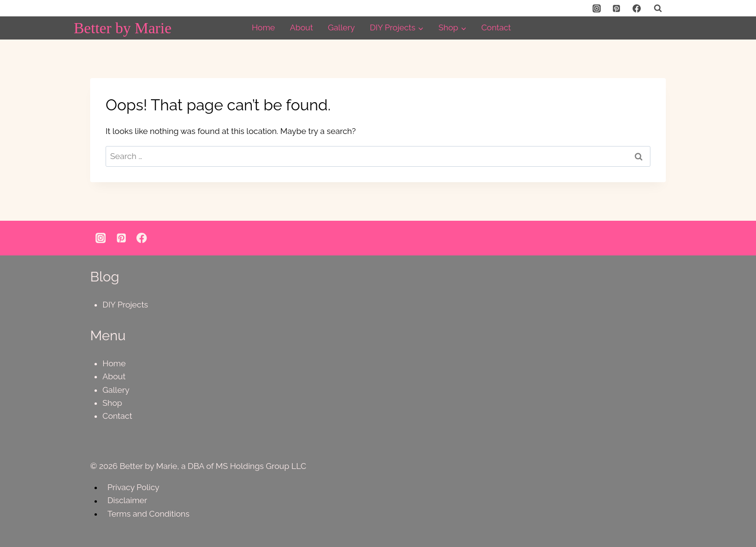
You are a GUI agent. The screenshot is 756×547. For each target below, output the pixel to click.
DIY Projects (126, 305)
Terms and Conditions (148, 514)
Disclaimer (128, 501)
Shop (113, 403)
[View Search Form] (658, 8)
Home (263, 27)
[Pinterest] (617, 8)
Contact (496, 27)
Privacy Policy (134, 487)
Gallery (341, 27)
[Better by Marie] (123, 28)
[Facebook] (636, 8)
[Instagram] (596, 8)
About (301, 27)
